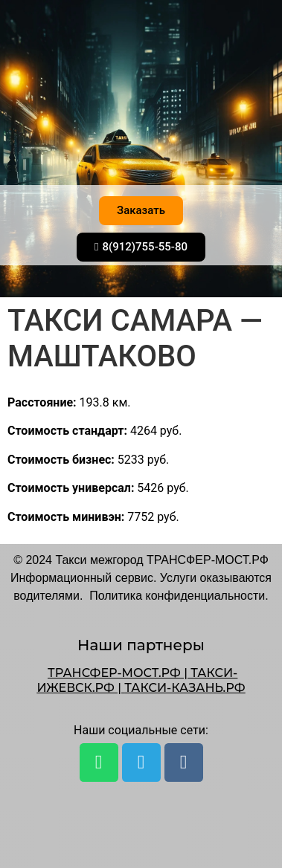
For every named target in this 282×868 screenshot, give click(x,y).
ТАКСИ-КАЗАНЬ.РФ (185, 688)
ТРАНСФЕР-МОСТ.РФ (114, 673)
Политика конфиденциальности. (179, 596)
